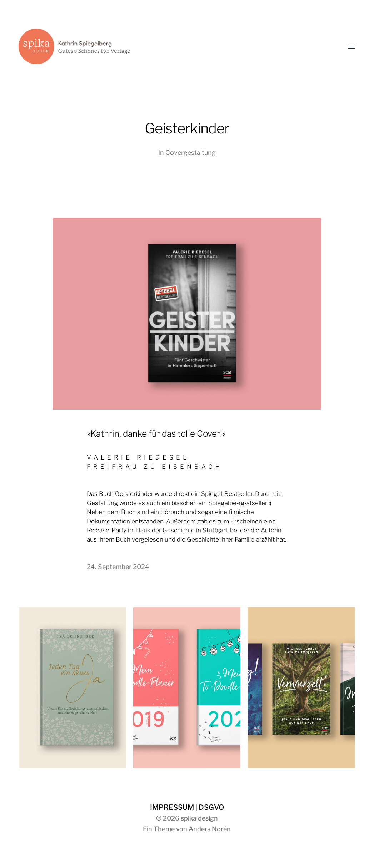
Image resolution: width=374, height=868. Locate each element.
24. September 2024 (118, 567)
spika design (199, 818)
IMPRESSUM (172, 807)
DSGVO (211, 807)
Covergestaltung (191, 153)
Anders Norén (210, 829)
